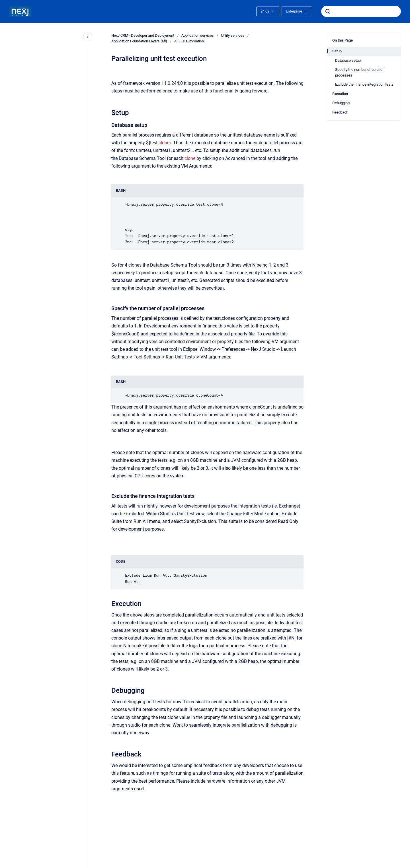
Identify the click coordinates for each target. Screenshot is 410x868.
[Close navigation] (88, 37)
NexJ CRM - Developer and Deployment (143, 35)
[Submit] (328, 11)
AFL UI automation (189, 41)
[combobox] (361, 11)
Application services (198, 35)
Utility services (233, 35)
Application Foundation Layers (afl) (139, 41)
